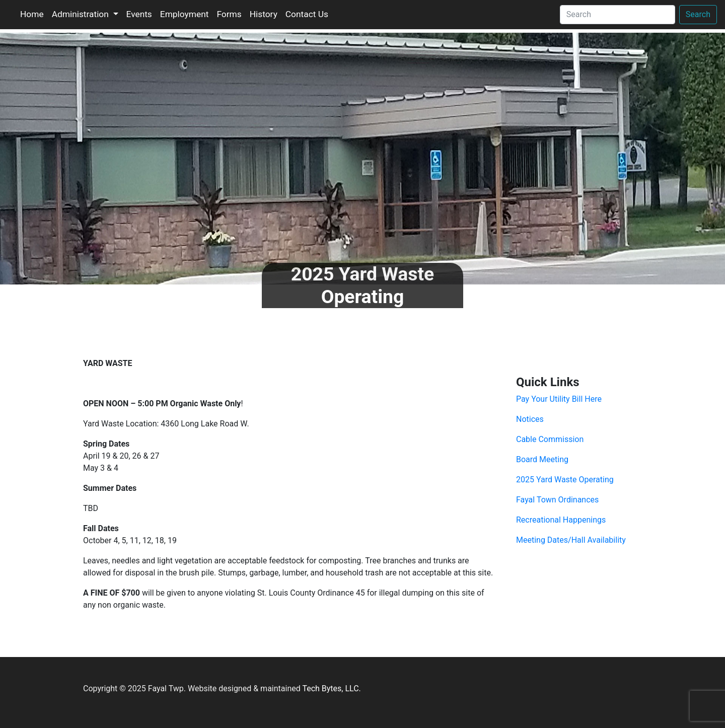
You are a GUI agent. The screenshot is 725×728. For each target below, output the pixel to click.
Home (32, 14)
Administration (81, 14)
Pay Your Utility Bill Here (559, 399)
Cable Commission (550, 439)
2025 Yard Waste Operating (565, 480)
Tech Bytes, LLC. (331, 688)
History (264, 14)
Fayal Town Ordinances (557, 500)
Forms (229, 14)
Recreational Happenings (561, 520)
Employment (185, 14)
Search (698, 14)
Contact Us (307, 14)
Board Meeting (542, 459)
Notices (530, 419)
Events (139, 14)
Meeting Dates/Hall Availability (571, 540)
